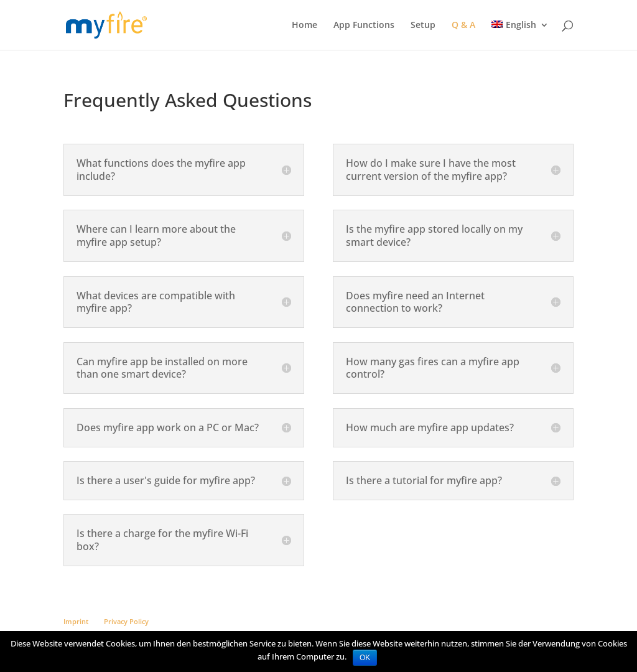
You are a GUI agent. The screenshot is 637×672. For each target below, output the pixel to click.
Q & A (463, 26)
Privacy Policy (126, 621)
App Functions (364, 26)
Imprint (76, 621)
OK (365, 658)
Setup (423, 26)
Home (305, 26)
